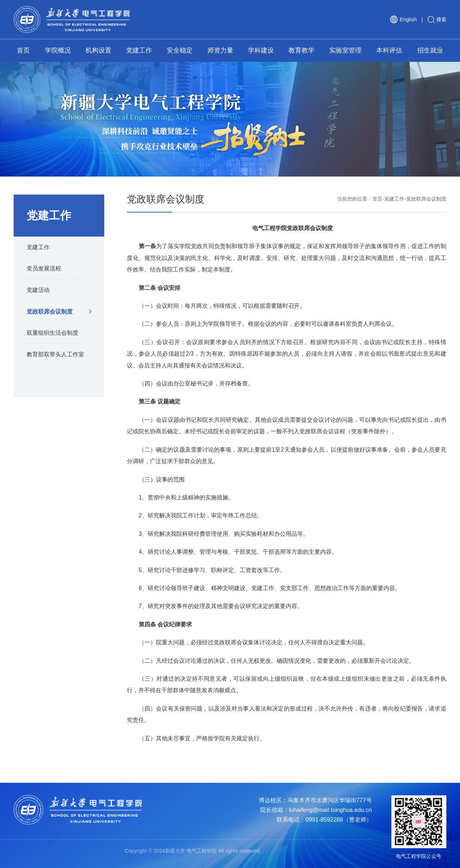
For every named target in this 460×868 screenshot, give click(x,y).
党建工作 (38, 247)
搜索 (437, 20)
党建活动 (38, 290)
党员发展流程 (44, 268)
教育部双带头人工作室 (55, 354)
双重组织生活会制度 (52, 333)
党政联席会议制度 (50, 311)
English (403, 19)
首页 (377, 199)
